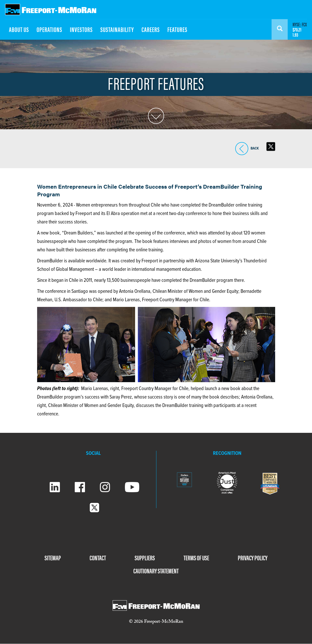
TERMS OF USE (196, 558)
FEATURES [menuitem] (177, 29)
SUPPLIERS (145, 558)
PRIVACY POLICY (253, 558)
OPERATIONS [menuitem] (49, 29)
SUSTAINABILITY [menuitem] (117, 29)
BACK (242, 149)
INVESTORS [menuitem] (81, 29)
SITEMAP (53, 558)
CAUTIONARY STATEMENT (156, 571)
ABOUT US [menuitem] (19, 29)
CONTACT (98, 558)
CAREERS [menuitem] (151, 29)
